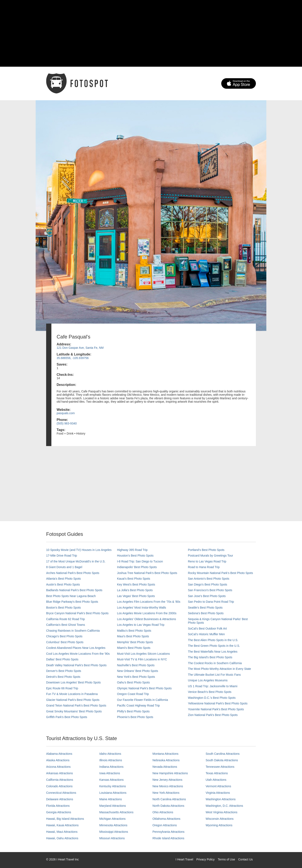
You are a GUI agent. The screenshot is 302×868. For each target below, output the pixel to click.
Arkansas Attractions (60, 773)
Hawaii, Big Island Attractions (65, 819)
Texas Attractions (217, 773)
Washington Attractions (221, 799)
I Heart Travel (184, 859)
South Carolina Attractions (223, 754)
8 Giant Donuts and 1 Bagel (64, 567)
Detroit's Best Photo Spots (63, 677)
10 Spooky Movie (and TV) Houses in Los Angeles (79, 550)
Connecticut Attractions (61, 793)
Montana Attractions (165, 754)
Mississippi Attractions (114, 832)
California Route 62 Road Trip (65, 619)
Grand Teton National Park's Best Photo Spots (76, 705)
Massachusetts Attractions (117, 812)
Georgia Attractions (59, 812)
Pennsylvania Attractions (169, 832)
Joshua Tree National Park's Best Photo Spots (147, 573)
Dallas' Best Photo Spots (62, 659)
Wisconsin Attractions (220, 819)
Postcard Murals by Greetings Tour (210, 556)
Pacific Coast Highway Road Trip (138, 705)
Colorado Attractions (59, 786)
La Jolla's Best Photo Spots (135, 590)
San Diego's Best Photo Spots (208, 584)
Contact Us (245, 859)
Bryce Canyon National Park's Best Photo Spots (77, 613)
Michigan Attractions (113, 819)
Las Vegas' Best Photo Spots (136, 596)
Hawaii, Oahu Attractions (62, 838)
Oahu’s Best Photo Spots (133, 682)
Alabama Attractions (59, 754)
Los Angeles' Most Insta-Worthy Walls (142, 608)
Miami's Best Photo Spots (134, 648)
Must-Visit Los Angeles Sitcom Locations (143, 654)
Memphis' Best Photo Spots (135, 642)
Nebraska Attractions (166, 760)
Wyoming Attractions (219, 825)
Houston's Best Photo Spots (135, 556)
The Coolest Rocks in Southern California (215, 663)
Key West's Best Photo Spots (136, 584)
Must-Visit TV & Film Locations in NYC (142, 659)
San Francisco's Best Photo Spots (210, 590)
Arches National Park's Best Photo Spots (73, 573)
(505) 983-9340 (67, 423)
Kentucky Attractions (113, 786)
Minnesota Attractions (113, 825)
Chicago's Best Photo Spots (64, 636)
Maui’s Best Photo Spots (133, 636)
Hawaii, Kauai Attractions (62, 825)
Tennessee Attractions (220, 767)
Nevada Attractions (165, 767)
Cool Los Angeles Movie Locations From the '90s (78, 654)
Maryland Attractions (113, 806)
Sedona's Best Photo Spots (206, 613)
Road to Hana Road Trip (204, 567)
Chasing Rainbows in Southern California (73, 631)
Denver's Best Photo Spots (64, 671)
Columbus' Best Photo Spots (65, 642)
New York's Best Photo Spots (136, 677)
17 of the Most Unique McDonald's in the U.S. (76, 561)
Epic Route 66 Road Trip (62, 688)
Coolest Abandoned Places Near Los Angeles (76, 648)
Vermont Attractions (218, 786)
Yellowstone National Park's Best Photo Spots (218, 703)
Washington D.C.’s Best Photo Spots (212, 698)
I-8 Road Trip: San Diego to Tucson (140, 561)
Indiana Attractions (111, 767)
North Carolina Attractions (169, 799)
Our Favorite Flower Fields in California (143, 700)
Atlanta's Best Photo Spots (63, 579)
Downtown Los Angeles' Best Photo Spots (73, 682)
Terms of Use (226, 859)
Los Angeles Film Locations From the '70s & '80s (149, 602)
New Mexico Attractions (168, 786)
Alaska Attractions (58, 760)
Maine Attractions (111, 799)
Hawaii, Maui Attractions (62, 832)
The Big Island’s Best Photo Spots (210, 657)
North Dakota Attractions (168, 806)
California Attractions (60, 780)
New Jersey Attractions (167, 780)
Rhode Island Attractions (168, 838)
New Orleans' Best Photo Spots (138, 671)
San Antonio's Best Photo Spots (209, 579)
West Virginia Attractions (222, 812)
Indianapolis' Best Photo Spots (137, 567)
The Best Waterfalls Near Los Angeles (213, 652)
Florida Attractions (58, 806)
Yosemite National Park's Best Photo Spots (216, 709)
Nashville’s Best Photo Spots (136, 665)
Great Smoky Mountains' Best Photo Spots (74, 711)
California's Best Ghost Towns (66, 625)
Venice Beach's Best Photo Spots (210, 692)
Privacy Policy (205, 859)
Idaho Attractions (110, 754)
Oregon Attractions (165, 825)
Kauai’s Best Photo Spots (134, 579)
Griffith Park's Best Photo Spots (67, 717)
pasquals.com (66, 413)
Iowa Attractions (110, 773)
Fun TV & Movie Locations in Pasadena (72, 694)
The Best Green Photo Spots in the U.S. (214, 646)
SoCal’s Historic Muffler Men (206, 634)
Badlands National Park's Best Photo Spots (74, 590)
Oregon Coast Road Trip (133, 694)
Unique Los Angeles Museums (208, 680)
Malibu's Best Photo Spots (134, 631)
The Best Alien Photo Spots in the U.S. (213, 640)
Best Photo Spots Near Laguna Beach (71, 596)
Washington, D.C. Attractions (224, 806)
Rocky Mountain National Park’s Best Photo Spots (220, 573)
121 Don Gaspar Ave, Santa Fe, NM (80, 348)
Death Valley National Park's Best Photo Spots (76, 665)
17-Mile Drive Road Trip (62, 556)
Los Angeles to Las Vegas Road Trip (141, 625)
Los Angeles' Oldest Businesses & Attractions (146, 619)
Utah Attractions (216, 780)
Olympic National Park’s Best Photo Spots (144, 688)
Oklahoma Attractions (166, 819)
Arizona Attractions (58, 767)
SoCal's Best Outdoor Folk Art (207, 629)
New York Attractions (166, 793)
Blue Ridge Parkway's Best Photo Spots (72, 602)
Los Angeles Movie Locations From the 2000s (147, 613)
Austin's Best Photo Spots (63, 584)
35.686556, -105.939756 (73, 358)
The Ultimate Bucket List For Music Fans (214, 675)
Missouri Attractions (112, 838)
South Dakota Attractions (222, 760)
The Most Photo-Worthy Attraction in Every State (219, 669)
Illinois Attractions (111, 760)
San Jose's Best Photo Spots (207, 596)
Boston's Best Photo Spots (63, 608)
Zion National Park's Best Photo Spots (213, 715)
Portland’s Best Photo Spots (206, 550)
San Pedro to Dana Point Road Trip (211, 602)
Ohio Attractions (163, 812)
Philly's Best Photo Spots (133, 711)
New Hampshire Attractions (170, 773)
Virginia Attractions (218, 793)
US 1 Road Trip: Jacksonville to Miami (213, 686)
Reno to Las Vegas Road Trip (207, 561)
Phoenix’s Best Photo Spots (135, 717)
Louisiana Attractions (113, 793)
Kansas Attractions (112, 780)
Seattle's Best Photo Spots (205, 608)
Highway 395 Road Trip (132, 550)
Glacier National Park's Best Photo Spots (73, 700)
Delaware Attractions (60, 799)
